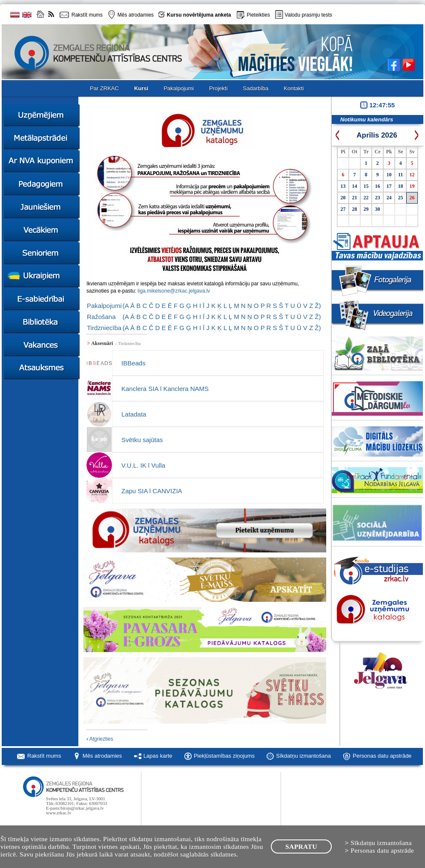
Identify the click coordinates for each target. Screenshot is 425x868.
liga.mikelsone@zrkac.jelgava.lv (174, 291)
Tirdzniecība (104, 328)
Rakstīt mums (44, 756)
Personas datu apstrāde (382, 756)
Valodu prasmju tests (309, 15)
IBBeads (134, 363)
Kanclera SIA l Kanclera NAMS (165, 389)
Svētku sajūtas (142, 440)
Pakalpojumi (104, 306)
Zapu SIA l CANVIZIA (152, 491)
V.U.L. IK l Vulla (143, 465)
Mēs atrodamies (102, 756)
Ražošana (101, 317)
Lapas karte (158, 756)
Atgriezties (100, 739)
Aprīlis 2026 (377, 135)
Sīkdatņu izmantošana (303, 756)
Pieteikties (258, 15)
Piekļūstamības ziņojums (224, 756)
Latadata (134, 414)
